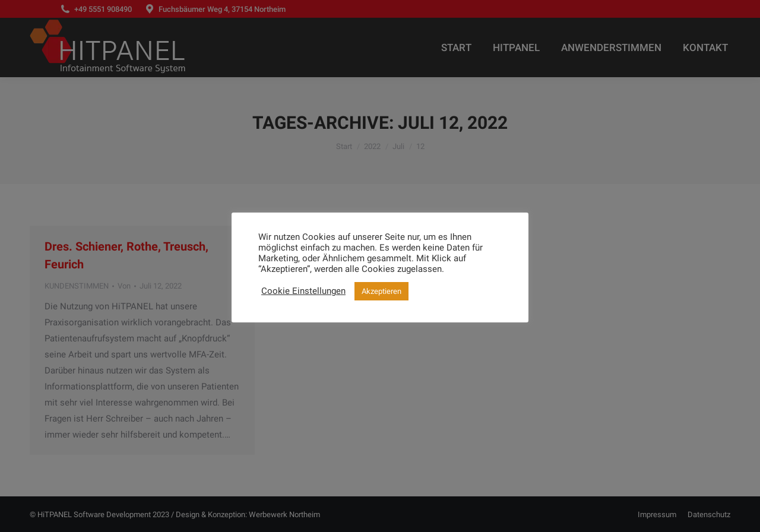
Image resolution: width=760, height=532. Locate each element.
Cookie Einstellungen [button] (303, 291)
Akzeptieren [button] (381, 291)
